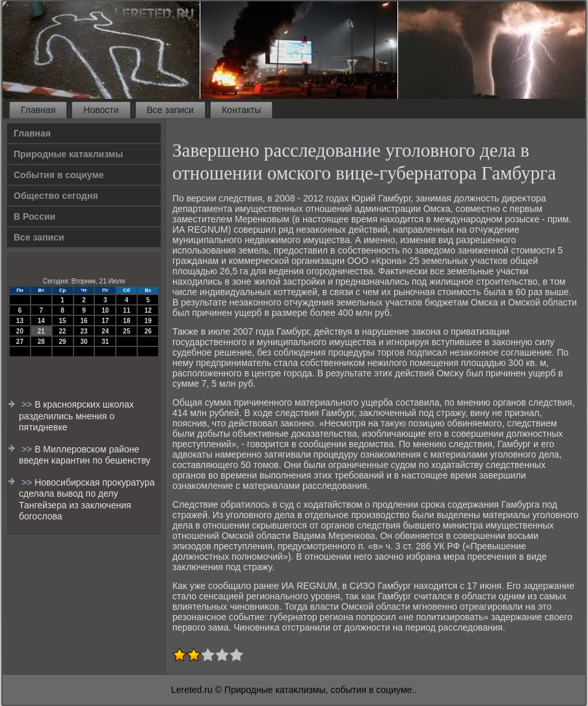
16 (84, 321)
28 (41, 342)
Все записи (170, 110)
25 (127, 331)
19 (148, 321)
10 (105, 310)
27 (20, 342)
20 (20, 331)
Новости (101, 110)
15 (63, 321)
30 (84, 342)
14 (41, 321)
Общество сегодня (56, 196)
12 (148, 310)
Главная (38, 110)
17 (105, 321)
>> (28, 404)
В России (34, 216)
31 (105, 342)
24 (105, 331)
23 (84, 331)
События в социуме (59, 175)
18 (127, 321)
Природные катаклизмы (68, 154)
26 (148, 331)
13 (20, 321)
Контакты (241, 110)
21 (41, 331)
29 (63, 342)
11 (127, 310)
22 (63, 331)
